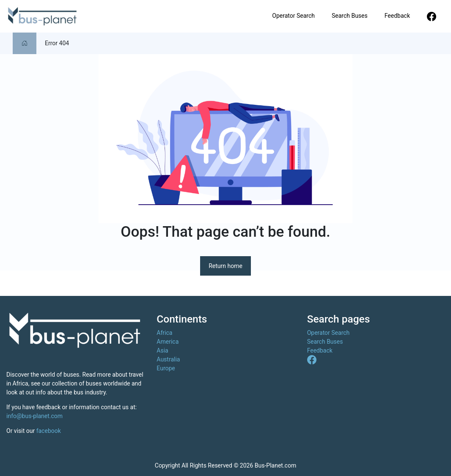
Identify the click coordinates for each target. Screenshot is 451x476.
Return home (225, 266)
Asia (162, 350)
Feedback (397, 16)
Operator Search (293, 16)
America (168, 342)
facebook (49, 431)
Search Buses (350, 16)
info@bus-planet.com (34, 416)
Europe (166, 368)
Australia (168, 359)
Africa (164, 333)
